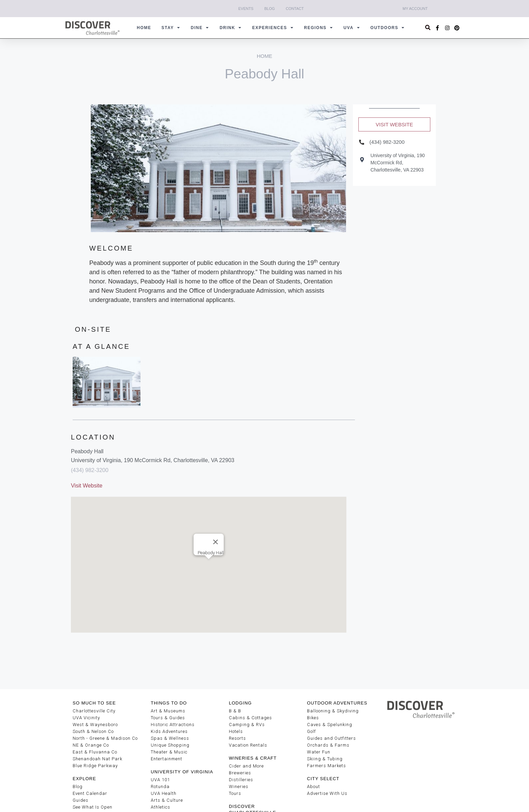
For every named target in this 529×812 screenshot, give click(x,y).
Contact (295, 9)
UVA (352, 28)
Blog (270, 9)
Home (144, 28)
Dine (200, 28)
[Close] (216, 542)
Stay (171, 28)
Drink (231, 28)
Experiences (273, 28)
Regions (318, 28)
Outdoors (388, 28)
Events (246, 9)
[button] (428, 28)
